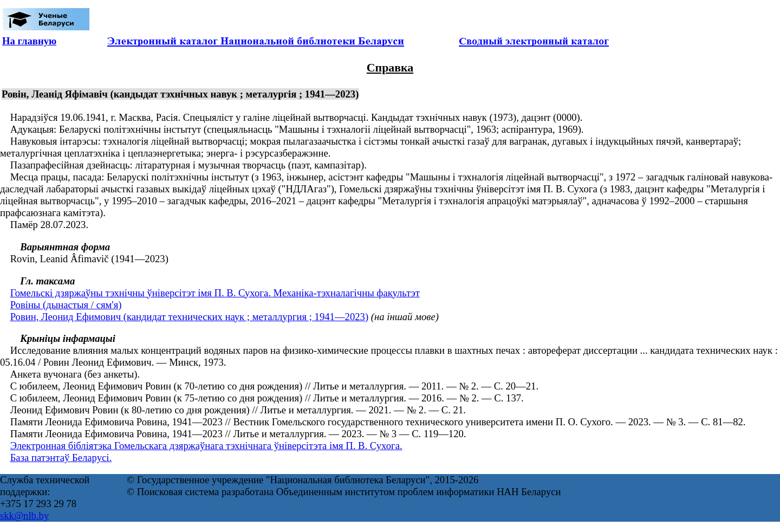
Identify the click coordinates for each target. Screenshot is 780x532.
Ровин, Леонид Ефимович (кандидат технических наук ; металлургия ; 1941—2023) (189, 317)
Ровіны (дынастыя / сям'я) (66, 305)
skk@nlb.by (24, 515)
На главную (29, 41)
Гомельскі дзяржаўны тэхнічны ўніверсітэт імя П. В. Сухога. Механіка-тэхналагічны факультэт (215, 293)
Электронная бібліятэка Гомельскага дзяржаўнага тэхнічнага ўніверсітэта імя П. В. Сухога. (206, 446)
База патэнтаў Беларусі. (61, 458)
